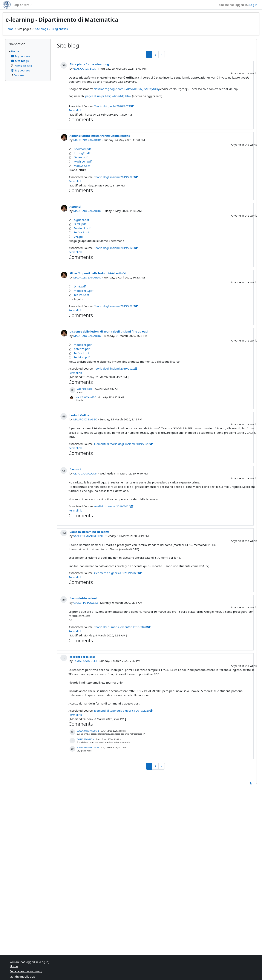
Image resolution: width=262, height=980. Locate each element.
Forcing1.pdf (82, 228)
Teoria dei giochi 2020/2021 (114, 106)
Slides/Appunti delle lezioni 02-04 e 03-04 (98, 273)
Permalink (75, 110)
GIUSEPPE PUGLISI (86, 603)
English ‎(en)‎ (21, 5)
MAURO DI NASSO (85, 419)
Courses (19, 75)
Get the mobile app (23, 976)
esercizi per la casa (82, 657)
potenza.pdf (82, 349)
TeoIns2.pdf (81, 295)
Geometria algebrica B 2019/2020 (118, 573)
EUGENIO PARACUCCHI (88, 731)
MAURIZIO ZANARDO (87, 140)
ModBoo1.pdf (83, 161)
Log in (253, 5)
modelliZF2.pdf (83, 291)
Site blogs (41, 29)
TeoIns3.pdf (81, 232)
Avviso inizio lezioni (83, 598)
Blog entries (60, 29)
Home (9, 29)
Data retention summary (26, 971)
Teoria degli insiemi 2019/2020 (116, 177)
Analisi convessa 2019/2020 (114, 506)
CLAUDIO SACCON (85, 473)
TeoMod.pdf (82, 357)
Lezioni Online (79, 415)
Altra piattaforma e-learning (89, 64)
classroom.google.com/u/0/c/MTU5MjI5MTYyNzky (127, 89)
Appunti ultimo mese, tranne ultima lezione (100, 136)
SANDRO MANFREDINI (88, 536)
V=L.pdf (79, 237)
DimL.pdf (80, 224)
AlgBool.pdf (81, 220)
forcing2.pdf (82, 153)
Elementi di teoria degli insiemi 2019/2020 (124, 444)
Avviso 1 (75, 469)
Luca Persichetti (84, 389)
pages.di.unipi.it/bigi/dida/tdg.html (108, 96)
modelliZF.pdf (83, 345)
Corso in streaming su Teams (89, 532)
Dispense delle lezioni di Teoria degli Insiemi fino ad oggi (109, 331)
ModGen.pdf (82, 166)
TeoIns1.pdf (81, 353)
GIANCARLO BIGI (84, 68)
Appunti (75, 206)
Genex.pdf (80, 157)
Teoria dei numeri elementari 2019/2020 (122, 627)
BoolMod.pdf (82, 149)
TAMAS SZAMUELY (85, 661)
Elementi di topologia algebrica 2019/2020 (124, 710)
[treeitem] (28, 63)
